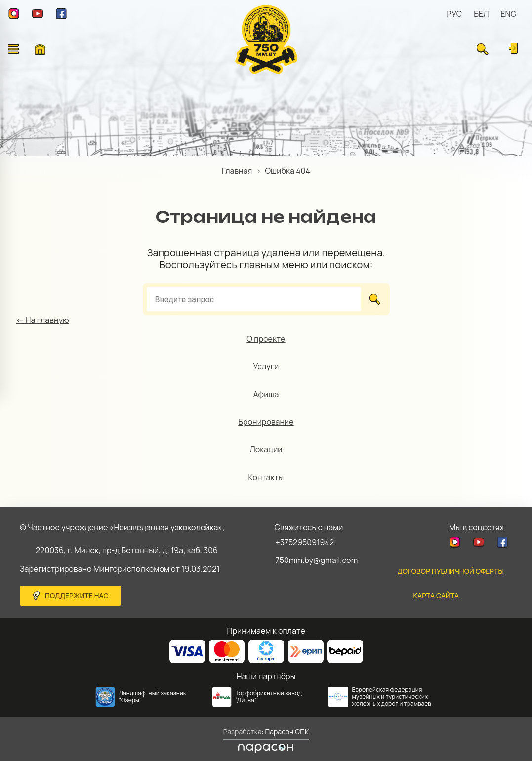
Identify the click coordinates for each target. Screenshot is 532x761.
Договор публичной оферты (450, 571)
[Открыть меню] (13, 49)
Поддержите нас (77, 595)
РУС (455, 14)
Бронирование (266, 422)
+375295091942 (305, 542)
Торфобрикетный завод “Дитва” (269, 697)
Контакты (266, 477)
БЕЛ (481, 14)
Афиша (266, 394)
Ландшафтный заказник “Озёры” (153, 697)
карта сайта (436, 595)
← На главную (42, 320)
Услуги (266, 366)
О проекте (266, 339)
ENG (508, 14)
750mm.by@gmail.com (317, 560)
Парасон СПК (286, 732)
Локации (266, 449)
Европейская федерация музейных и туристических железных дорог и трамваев (392, 697)
